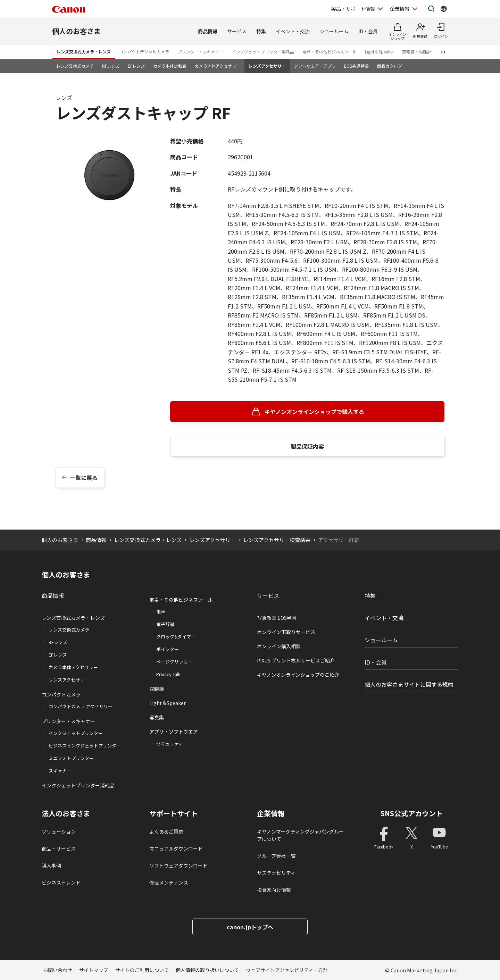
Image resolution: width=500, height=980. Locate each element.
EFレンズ (136, 66)
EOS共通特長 (356, 66)
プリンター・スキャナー (200, 52)
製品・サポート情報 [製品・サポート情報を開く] (353, 9)
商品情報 (208, 31)
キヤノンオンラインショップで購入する (314, 412)
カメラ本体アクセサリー (218, 66)
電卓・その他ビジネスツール (330, 52)
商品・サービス (59, 848)
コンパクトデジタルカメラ (144, 52)
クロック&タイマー (176, 637)
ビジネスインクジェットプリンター (85, 746)
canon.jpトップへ (250, 927)
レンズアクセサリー (267, 66)
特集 (261, 31)
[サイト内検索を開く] (431, 9)
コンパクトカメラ (61, 694)
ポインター (168, 649)
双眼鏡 (157, 689)
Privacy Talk (168, 674)
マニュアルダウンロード (176, 848)
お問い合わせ (58, 970)
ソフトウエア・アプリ (315, 66)
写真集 (157, 717)
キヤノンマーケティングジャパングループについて (300, 835)
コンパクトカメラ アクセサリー (81, 706)
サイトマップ (94, 970)
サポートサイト (174, 813)
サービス (237, 31)
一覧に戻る (84, 478)
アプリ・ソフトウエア (174, 732)
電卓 (161, 612)
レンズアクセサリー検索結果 (277, 540)
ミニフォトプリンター (71, 758)
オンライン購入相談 (279, 646)
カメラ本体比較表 (170, 66)
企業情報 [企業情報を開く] (400, 9)
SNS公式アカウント (412, 813)
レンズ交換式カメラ (75, 66)
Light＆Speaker (379, 52)
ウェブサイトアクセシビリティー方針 (287, 970)
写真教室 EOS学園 (277, 618)
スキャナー (60, 771)
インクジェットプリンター (76, 733)
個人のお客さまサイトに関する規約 (409, 684)
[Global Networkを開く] (444, 9)
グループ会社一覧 (276, 856)
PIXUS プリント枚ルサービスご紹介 (296, 660)
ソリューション (59, 831)
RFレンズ (111, 66)
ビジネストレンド (61, 882)
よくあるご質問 (166, 831)
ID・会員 (368, 31)
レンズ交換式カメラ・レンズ (84, 52)
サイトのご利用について (142, 970)
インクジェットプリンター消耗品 (263, 52)
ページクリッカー (174, 662)
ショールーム (334, 31)
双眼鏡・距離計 (417, 52)
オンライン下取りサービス (286, 632)
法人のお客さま (66, 813)
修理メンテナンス (169, 882)
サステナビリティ (276, 873)
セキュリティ (170, 744)
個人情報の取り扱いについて (207, 970)
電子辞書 (165, 624)
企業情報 (271, 813)
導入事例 (51, 865)
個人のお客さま (76, 31)
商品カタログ (390, 66)
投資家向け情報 (274, 890)
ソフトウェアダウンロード (178, 865)
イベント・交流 (293, 31)
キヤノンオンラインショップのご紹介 (298, 675)
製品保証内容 (307, 446)
